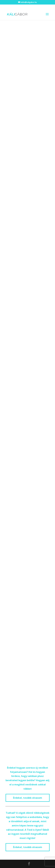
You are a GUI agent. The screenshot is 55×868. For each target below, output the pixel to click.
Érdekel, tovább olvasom (28, 798)
